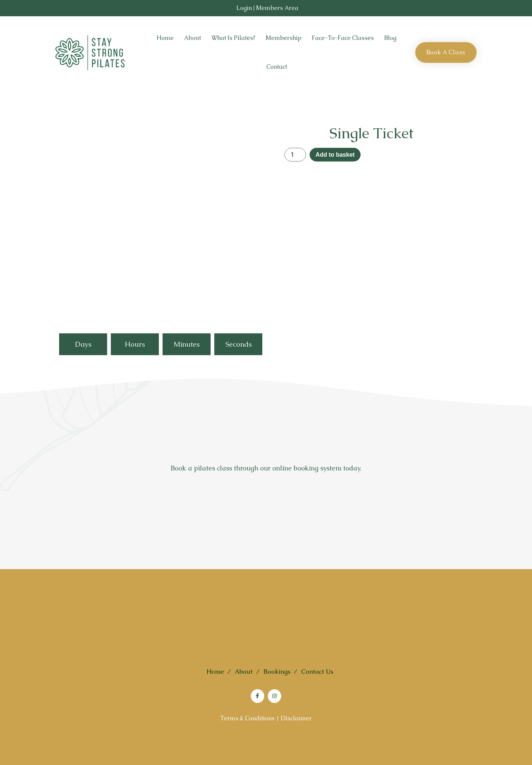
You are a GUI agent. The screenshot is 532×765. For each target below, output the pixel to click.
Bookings (277, 671)
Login (244, 8)
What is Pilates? (233, 38)
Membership (284, 38)
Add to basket (335, 155)
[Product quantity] (295, 155)
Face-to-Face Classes (343, 38)
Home (165, 38)
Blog (390, 38)
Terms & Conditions (247, 718)
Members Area (277, 8)
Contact (277, 67)
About (192, 38)
